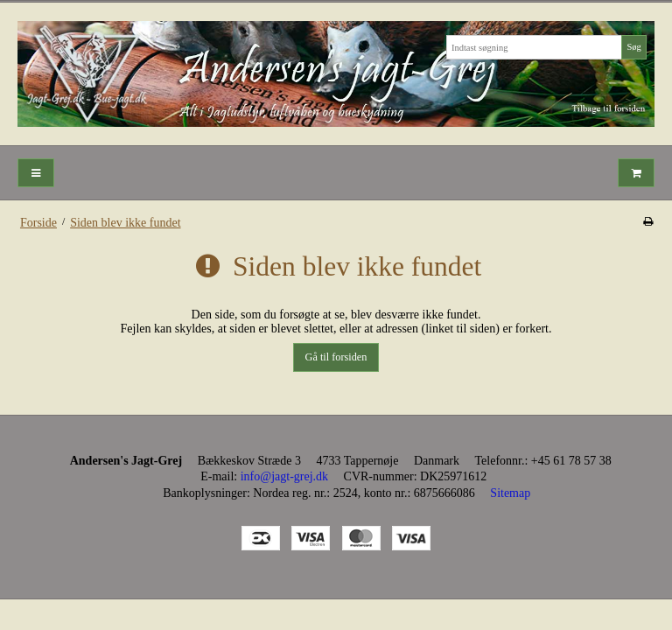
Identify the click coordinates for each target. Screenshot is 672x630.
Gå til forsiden (336, 357)
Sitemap (510, 493)
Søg (633, 47)
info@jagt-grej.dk (284, 476)
